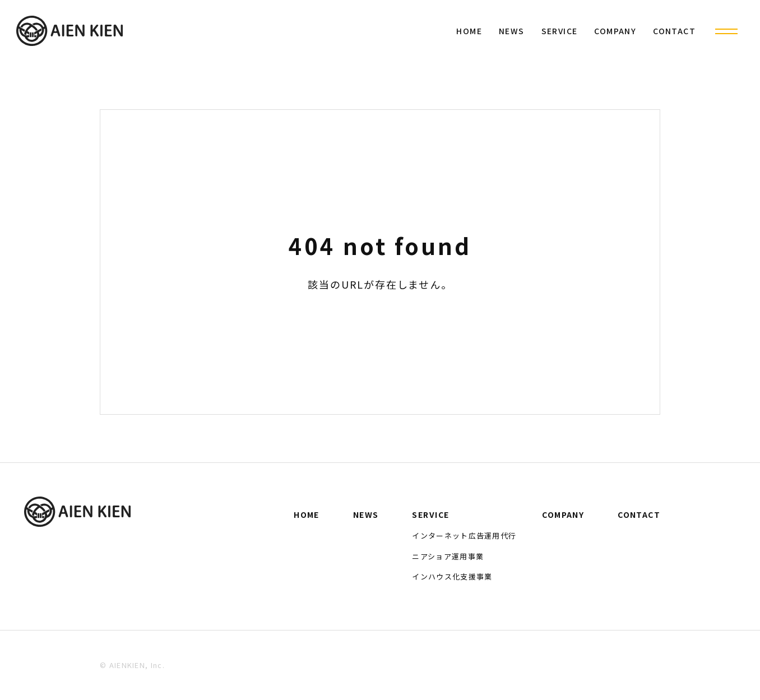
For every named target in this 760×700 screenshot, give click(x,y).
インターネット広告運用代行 (464, 536)
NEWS (512, 31)
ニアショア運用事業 (448, 556)
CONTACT (674, 31)
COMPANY (615, 31)
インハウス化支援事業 (452, 576)
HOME (469, 31)
